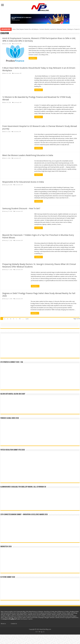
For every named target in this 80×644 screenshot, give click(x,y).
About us (3, 623)
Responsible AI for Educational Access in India (23, 181)
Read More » (34, 58)
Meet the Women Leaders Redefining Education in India (28, 155)
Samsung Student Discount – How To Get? (21, 208)
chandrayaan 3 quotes (26, 618)
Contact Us (14, 623)
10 (20, 318)
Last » (27, 318)
